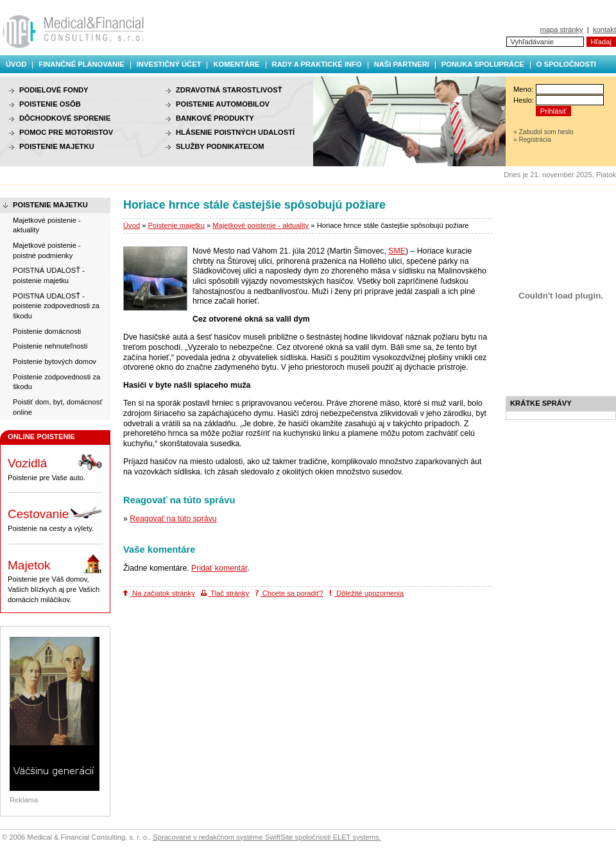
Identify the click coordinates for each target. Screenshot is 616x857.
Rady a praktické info (317, 64)
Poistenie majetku (176, 225)
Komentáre (236, 64)
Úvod (16, 64)
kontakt (604, 30)
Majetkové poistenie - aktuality (261, 225)
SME (397, 251)
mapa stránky (561, 30)
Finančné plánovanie (81, 64)
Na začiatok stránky (159, 593)
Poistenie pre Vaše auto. (55, 467)
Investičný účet (169, 64)
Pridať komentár (219, 568)
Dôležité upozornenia (366, 593)
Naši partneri (402, 64)
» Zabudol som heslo (543, 132)
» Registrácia (532, 140)
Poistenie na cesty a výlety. (55, 517)
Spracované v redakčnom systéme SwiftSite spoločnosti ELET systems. (267, 837)
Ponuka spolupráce (483, 64)
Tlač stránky (225, 593)
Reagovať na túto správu (173, 519)
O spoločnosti (566, 64)
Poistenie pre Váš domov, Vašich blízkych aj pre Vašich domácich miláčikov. (55, 579)
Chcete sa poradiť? (289, 593)
